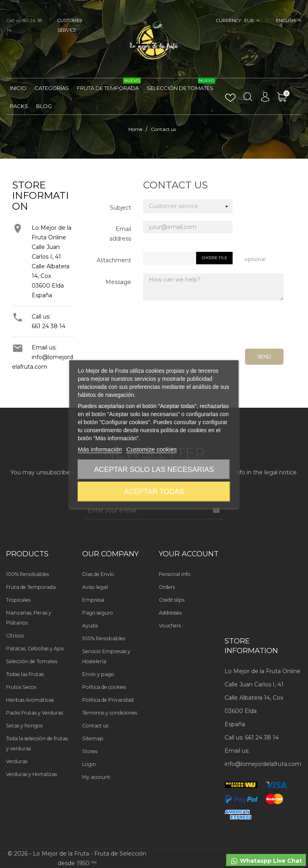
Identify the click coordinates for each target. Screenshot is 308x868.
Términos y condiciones (110, 713)
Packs (19, 106)
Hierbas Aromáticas (30, 700)
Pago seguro (98, 613)
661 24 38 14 (49, 326)
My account (96, 777)
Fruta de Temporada (109, 85)
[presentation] (223, 327)
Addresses (170, 613)
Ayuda (90, 626)
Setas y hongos (24, 726)
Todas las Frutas (25, 674)
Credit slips (172, 600)
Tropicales (18, 600)
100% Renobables (27, 574)
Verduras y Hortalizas (31, 774)
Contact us (95, 726)
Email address (120, 234)
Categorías (52, 88)
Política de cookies (104, 687)
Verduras (17, 761)
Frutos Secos (21, 687)
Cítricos (15, 636)
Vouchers (170, 626)
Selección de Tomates (181, 85)
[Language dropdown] (289, 20)
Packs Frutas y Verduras (34, 713)
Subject (121, 208)
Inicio (18, 88)
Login (89, 764)
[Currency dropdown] (252, 20)
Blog (44, 106)
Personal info (175, 574)
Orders (167, 587)
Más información (100, 449)
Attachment (114, 260)
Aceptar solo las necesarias (154, 470)
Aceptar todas (154, 492)
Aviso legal (95, 587)
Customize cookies (152, 449)
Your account (189, 554)
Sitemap (93, 738)
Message (118, 282)
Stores (90, 751)
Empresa (93, 600)
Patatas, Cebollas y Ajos (35, 648)
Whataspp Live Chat (266, 861)
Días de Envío (98, 574)
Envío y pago (98, 674)
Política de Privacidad (108, 700)
